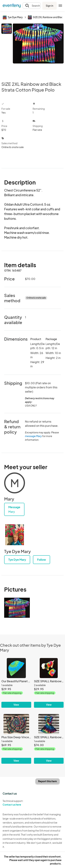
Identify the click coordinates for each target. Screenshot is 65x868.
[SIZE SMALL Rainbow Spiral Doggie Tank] (49, 683)
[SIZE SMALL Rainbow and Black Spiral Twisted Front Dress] (49, 739)
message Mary (33, 436)
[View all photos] (38, 50)
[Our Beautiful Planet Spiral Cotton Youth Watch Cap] (16, 683)
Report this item (47, 781)
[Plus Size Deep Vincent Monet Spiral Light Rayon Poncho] (16, 739)
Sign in (49, 6)
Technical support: (16, 803)
